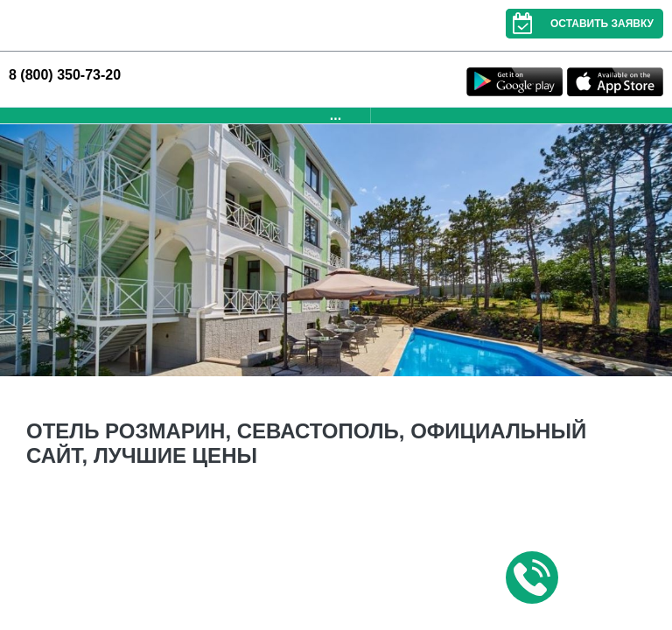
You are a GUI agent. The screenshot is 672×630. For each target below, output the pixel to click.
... (336, 115)
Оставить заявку (580, 24)
